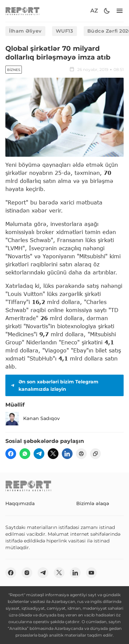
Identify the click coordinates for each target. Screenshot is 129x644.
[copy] (95, 454)
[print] (81, 454)
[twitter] (53, 454)
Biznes (14, 70)
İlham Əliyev (25, 31)
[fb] (11, 454)
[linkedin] (67, 454)
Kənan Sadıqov (33, 419)
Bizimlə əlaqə (93, 503)
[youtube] (91, 573)
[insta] (27, 573)
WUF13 (64, 31)
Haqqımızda (20, 503)
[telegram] (39, 454)
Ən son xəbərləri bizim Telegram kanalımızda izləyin (54, 385)
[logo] (23, 11)
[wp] (25, 454)
